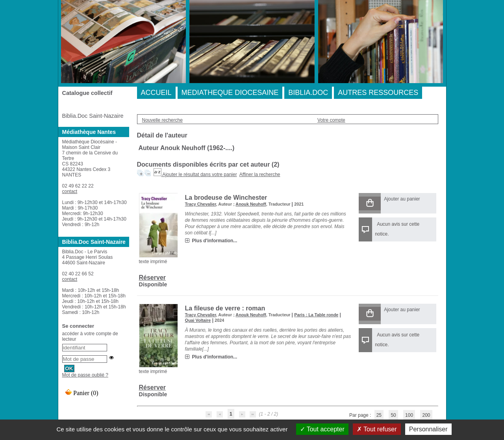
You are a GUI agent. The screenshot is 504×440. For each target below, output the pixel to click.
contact (70, 191)
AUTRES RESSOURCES (378, 93)
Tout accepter (322, 429)
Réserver (153, 278)
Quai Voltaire (198, 320)
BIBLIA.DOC (308, 93)
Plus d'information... (215, 241)
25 (379, 415)
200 (426, 415)
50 (393, 415)
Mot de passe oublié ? (85, 375)
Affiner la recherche (260, 175)
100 (409, 415)
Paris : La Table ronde (316, 315)
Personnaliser (428, 429)
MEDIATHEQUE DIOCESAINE (230, 93)
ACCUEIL (156, 93)
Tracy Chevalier (201, 204)
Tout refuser (377, 429)
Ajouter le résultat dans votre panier (199, 175)
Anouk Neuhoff (251, 204)
